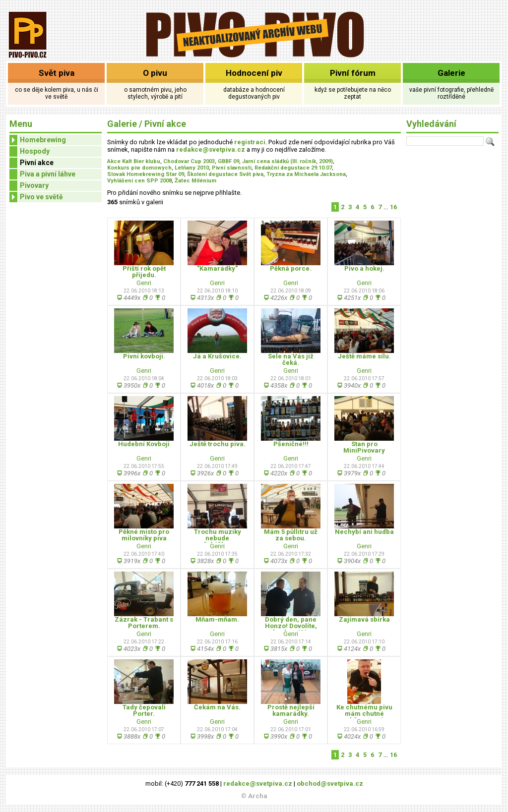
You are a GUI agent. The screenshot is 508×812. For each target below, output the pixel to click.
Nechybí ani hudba (364, 532)
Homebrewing (38, 140)
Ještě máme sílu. (364, 356)
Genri (144, 283)
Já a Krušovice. (217, 356)
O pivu (155, 73)
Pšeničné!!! (291, 444)
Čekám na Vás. (217, 707)
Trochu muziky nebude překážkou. (218, 538)
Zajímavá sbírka (364, 619)
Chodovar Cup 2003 (189, 161)
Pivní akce (37, 163)
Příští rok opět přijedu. (144, 272)
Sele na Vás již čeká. (291, 359)
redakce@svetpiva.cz (211, 149)
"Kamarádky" (217, 268)
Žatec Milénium (195, 181)
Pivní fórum (353, 73)
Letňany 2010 (192, 168)
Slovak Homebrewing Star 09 (146, 174)
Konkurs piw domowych (139, 168)
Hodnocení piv (254, 73)
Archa (258, 796)
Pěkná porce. (291, 268)
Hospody (35, 151)
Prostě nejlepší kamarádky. (291, 710)
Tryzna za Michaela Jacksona (306, 174)
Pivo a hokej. (364, 268)
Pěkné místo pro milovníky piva (144, 535)
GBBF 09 (228, 161)
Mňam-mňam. (217, 619)
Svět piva (57, 73)
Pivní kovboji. (144, 356)
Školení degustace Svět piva (225, 174)
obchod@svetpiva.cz (330, 783)
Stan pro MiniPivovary (364, 447)
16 (393, 207)
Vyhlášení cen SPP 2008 (139, 181)
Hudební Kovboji (144, 444)
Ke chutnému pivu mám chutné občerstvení (364, 714)
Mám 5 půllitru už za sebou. (291, 535)
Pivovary (34, 185)
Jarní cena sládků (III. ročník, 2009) (287, 161)
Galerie (451, 73)
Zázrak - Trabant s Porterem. (144, 623)
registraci (250, 142)
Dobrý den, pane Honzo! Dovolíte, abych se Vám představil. (291, 629)
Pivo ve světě (36, 197)
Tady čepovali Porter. (144, 710)
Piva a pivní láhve (48, 174)
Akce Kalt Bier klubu (134, 161)
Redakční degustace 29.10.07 (293, 168)
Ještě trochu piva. (218, 444)
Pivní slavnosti (232, 168)
